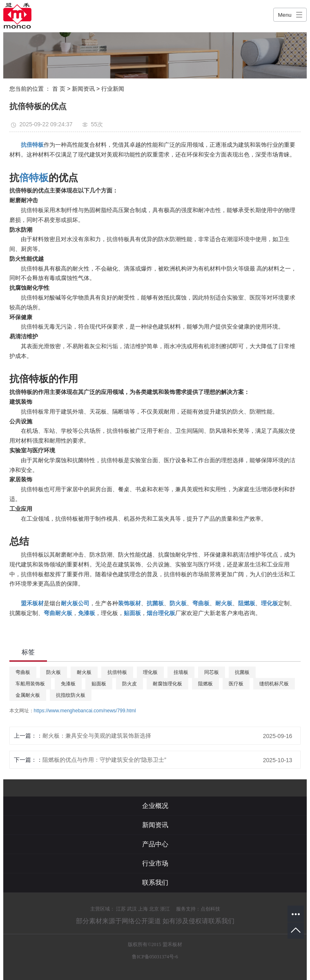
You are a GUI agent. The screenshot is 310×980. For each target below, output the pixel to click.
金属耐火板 (28, 695)
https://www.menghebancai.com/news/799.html (85, 711)
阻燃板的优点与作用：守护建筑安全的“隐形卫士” (104, 760)
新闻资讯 (83, 89)
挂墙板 (181, 672)
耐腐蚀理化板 (167, 684)
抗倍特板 (117, 672)
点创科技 (210, 909)
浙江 (165, 909)
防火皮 (129, 684)
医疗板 (236, 684)
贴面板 (99, 684)
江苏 (121, 909)
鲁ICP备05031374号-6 (155, 957)
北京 (154, 909)
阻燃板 (205, 684)
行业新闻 (113, 89)
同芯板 (212, 672)
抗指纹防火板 (71, 695)
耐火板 (84, 672)
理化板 (150, 672)
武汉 (132, 909)
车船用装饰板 (30, 684)
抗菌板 (242, 672)
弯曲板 (23, 672)
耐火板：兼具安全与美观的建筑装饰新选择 (97, 736)
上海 (143, 909)
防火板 (54, 672)
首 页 (59, 89)
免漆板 (68, 684)
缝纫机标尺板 (274, 684)
